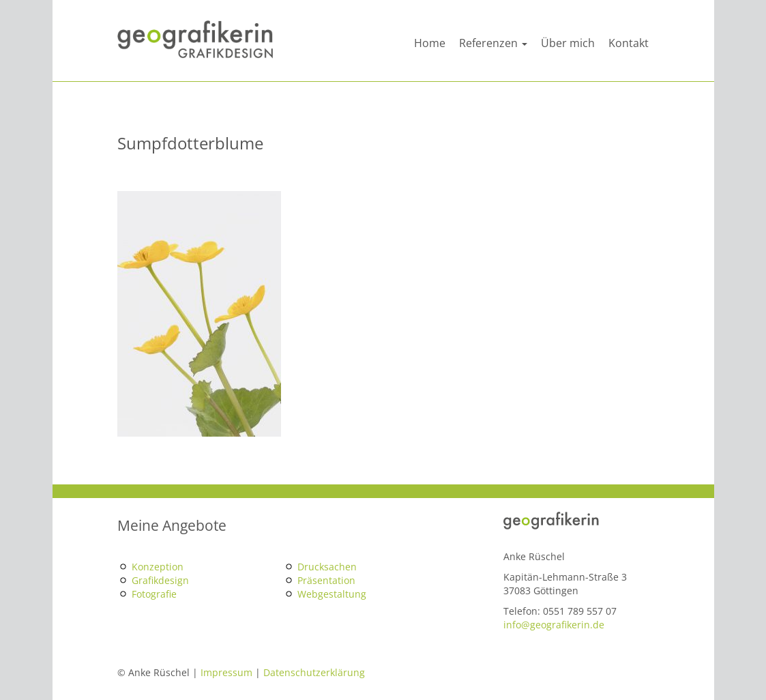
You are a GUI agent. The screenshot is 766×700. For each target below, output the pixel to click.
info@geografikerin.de (554, 625)
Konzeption (158, 567)
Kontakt (629, 43)
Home (430, 43)
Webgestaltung (332, 594)
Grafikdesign (160, 580)
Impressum (226, 672)
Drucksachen (327, 567)
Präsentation (326, 580)
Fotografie (154, 594)
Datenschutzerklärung (314, 672)
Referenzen (493, 43)
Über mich (568, 43)
